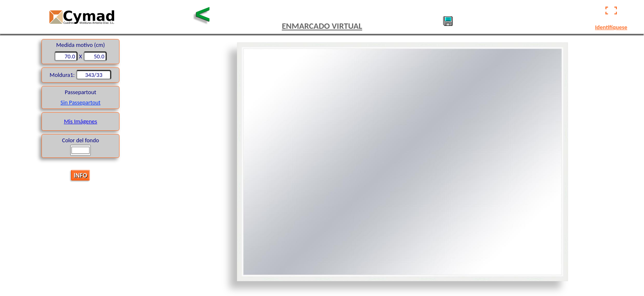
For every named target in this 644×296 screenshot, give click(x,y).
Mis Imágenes (81, 121)
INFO (81, 175)
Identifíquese (611, 27)
